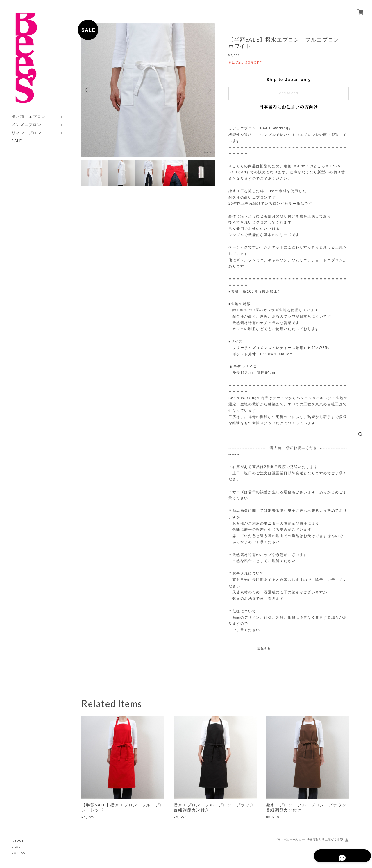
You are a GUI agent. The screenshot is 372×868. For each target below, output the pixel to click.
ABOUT (18, 840)
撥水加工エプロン (29, 117)
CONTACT (19, 853)
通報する (264, 648)
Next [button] (209, 90)
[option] (148, 90)
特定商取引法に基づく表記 (325, 840)
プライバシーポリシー (290, 840)
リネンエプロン (26, 133)
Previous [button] (87, 90)
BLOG (16, 847)
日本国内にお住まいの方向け (289, 107)
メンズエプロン (26, 125)
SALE (17, 141)
